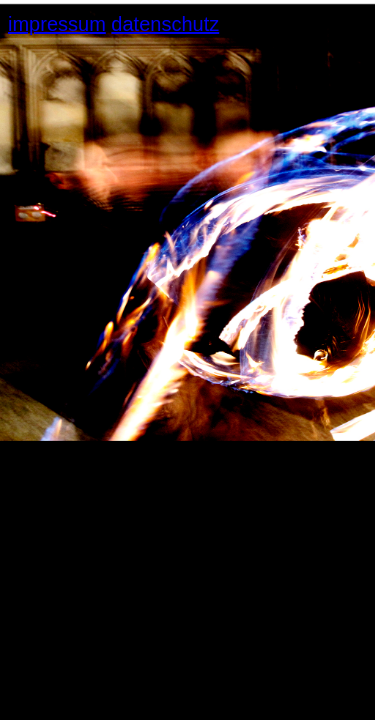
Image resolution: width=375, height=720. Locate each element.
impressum (57, 24)
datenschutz (165, 24)
